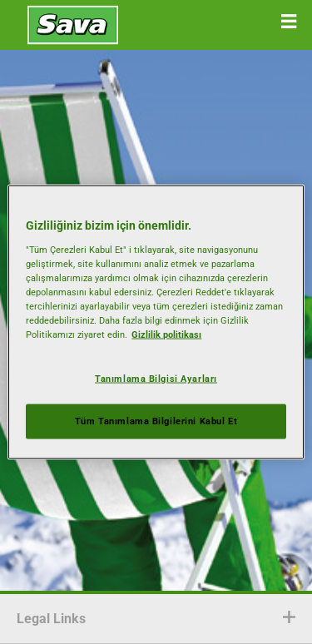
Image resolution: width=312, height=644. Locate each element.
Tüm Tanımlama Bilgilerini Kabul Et (156, 421)
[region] (156, 322)
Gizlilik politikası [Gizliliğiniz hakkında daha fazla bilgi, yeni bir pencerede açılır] (166, 334)
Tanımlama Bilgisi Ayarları (156, 379)
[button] (289, 22)
